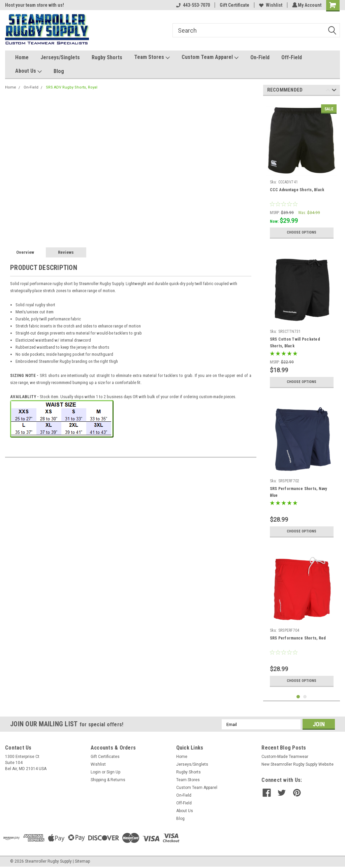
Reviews (66, 252)
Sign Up (113, 772)
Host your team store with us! (35, 5)
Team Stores (152, 57)
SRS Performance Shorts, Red (298, 638)
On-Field (260, 57)
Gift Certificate (233, 5)
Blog (59, 71)
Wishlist (270, 5)
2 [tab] (305, 697)
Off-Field (292, 57)
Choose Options (302, 233)
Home (22, 57)
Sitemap (82, 861)
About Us (28, 71)
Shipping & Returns (108, 780)
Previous (328, 91)
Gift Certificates (105, 757)
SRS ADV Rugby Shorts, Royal (72, 87)
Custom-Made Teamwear (285, 757)
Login (96, 772)
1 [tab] (298, 697)
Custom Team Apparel (210, 57)
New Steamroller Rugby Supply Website (297, 764)
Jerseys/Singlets (60, 57)
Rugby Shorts (107, 57)
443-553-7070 (192, 5)
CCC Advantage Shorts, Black (297, 190)
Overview (25, 252)
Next (334, 91)
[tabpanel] (302, 171)
